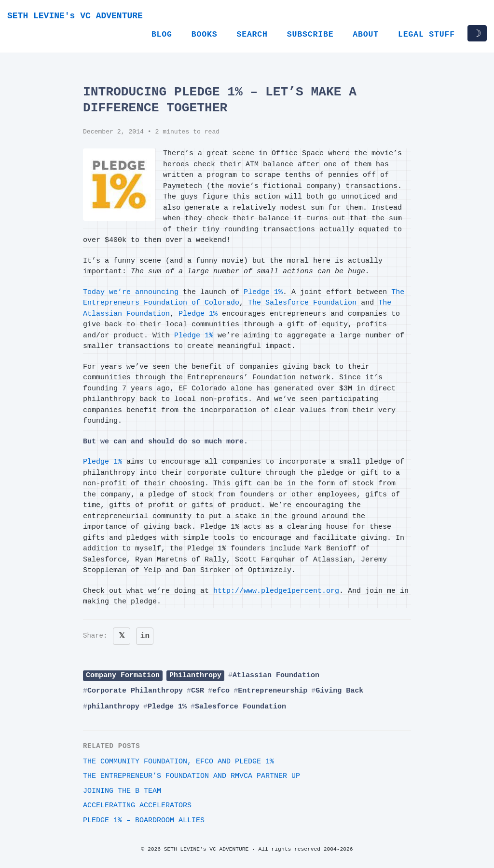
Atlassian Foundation (276, 675)
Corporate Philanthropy (135, 691)
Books (205, 34)
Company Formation (123, 675)
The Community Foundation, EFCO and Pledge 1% (178, 762)
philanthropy (113, 707)
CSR (198, 691)
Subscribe (310, 34)
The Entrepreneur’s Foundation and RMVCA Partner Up (192, 776)
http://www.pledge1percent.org (276, 591)
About (366, 34)
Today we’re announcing (131, 292)
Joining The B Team (122, 791)
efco (221, 691)
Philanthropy (195, 675)
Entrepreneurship (273, 691)
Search (252, 34)
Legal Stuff (426, 34)
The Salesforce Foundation (302, 303)
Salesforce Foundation (240, 707)
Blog (162, 34)
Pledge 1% (263, 292)
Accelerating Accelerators (137, 806)
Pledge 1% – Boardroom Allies (144, 821)
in (145, 636)
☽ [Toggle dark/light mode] (477, 33)
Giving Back (339, 691)
